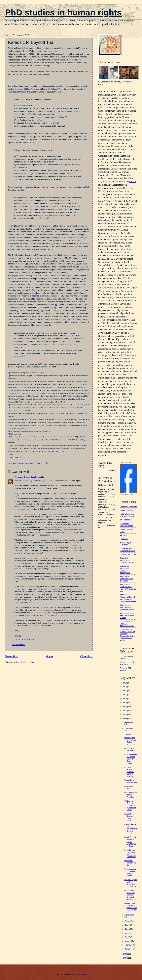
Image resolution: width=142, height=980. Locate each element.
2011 (125, 711)
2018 (125, 683)
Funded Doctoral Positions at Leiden (130, 817)
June (127, 929)
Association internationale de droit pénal (127, 579)
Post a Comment (19, 645)
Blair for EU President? (130, 749)
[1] (18, 139)
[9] (56, 305)
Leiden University (127, 510)
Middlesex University (128, 507)
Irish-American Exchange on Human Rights (130, 872)
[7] (33, 284)
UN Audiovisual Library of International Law (127, 623)
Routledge (124, 539)
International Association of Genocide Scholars (128, 607)
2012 (125, 707)
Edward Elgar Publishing (125, 544)
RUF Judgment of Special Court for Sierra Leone (131, 759)
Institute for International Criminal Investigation (125, 569)
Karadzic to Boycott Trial (131, 781)
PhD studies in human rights (63, 12)
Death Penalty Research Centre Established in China (130, 842)
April (127, 937)
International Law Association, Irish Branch (127, 615)
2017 (125, 687)
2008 (125, 954)
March (128, 941)
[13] (24, 356)
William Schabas (126, 462)
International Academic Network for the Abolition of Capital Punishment (128, 598)
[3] (48, 218)
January (128, 949)
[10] (41, 311)
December (129, 722)
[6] (67, 273)
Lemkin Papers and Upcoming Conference (131, 883)
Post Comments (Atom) (26, 662)
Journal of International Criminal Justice (126, 560)
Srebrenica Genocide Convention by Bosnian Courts (130, 805)
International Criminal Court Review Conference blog (128, 588)
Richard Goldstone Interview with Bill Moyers (130, 772)
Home (49, 656)
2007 (125, 958)
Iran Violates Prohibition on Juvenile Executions (130, 853)
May (127, 933)
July (127, 925)
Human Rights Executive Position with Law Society (131, 907)
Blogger (84, 974)
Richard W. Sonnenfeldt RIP (130, 863)
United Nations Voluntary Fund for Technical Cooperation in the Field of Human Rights (127, 635)
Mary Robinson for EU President (131, 795)
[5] (40, 264)
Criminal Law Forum (128, 554)
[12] (68, 322)
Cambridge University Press (126, 525)
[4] (52, 249)
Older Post (86, 656)
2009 (125, 719)
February (129, 945)
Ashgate (123, 535)
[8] (34, 299)
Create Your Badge (126, 495)
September (129, 915)
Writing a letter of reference (127, 663)
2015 (125, 695)
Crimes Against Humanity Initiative (127, 549)
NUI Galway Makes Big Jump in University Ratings (130, 895)
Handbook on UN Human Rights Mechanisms (131, 741)
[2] (64, 179)
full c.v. (133, 182)
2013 (125, 703)
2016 (125, 691)
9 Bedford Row (126, 520)
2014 (125, 699)
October (128, 734)
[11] (52, 313)
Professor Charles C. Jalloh (27, 477)
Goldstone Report (129, 787)
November (129, 728)
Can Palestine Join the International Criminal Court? (131, 829)
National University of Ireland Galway (127, 515)
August (128, 921)
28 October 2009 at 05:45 (25, 639)
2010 (125, 715)
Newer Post (12, 656)
